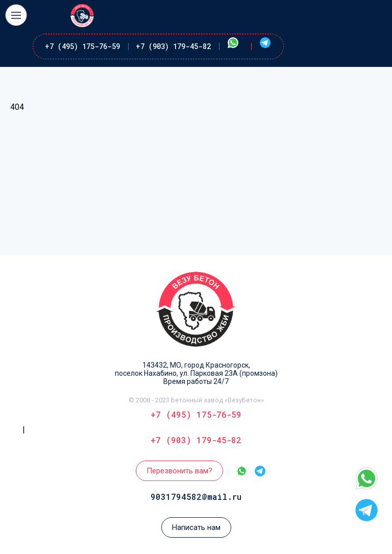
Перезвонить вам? (179, 471)
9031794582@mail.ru (196, 497)
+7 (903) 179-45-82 (173, 46)
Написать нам (196, 527)
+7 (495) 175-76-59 (82, 46)
